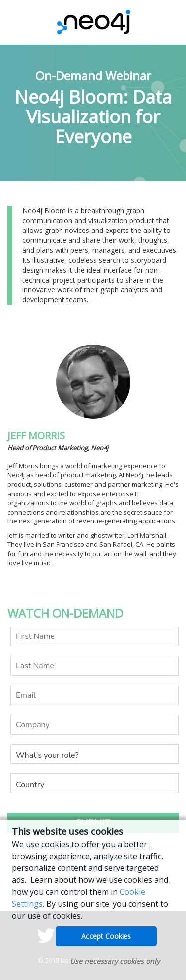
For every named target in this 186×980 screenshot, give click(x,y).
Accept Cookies (106, 936)
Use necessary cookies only (115, 961)
